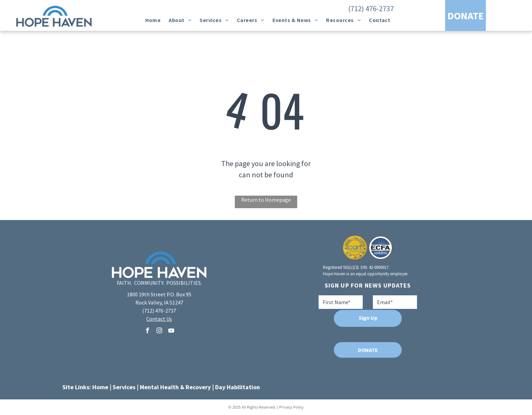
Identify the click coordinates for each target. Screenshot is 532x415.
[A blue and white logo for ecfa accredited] (381, 248)
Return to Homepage (266, 200)
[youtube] (171, 331)
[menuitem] (153, 20)
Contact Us (159, 319)
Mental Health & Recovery (175, 387)
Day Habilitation (237, 387)
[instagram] (159, 331)
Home (100, 387)
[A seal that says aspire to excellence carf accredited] (355, 248)
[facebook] (147, 331)
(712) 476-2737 (371, 8)
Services (124, 387)
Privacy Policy (291, 407)
